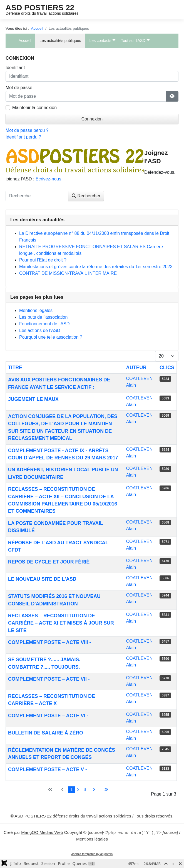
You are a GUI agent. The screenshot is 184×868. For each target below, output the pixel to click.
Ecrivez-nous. (49, 179)
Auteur (136, 368)
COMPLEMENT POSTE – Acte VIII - (49, 642)
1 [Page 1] (72, 790)
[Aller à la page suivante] (94, 790)
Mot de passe (19, 88)
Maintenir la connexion (34, 108)
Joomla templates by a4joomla (92, 854)
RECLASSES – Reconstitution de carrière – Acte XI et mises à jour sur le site (61, 623)
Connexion (92, 119)
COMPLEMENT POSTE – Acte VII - (49, 679)
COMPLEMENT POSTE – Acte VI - (48, 716)
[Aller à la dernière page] (106, 790)
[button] (101, 41)
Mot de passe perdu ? (27, 130)
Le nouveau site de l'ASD (42, 579)
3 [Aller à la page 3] (85, 790)
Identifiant (15, 68)
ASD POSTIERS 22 (40, 8)
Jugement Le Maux (33, 399)
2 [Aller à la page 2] (78, 790)
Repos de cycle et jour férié (49, 562)
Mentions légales (92, 839)
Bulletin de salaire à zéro (46, 733)
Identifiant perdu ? (23, 137)
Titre (15, 368)
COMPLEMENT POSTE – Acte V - (48, 769)
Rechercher (86, 196)
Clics (167, 368)
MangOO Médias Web (42, 833)
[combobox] (37, 196)
